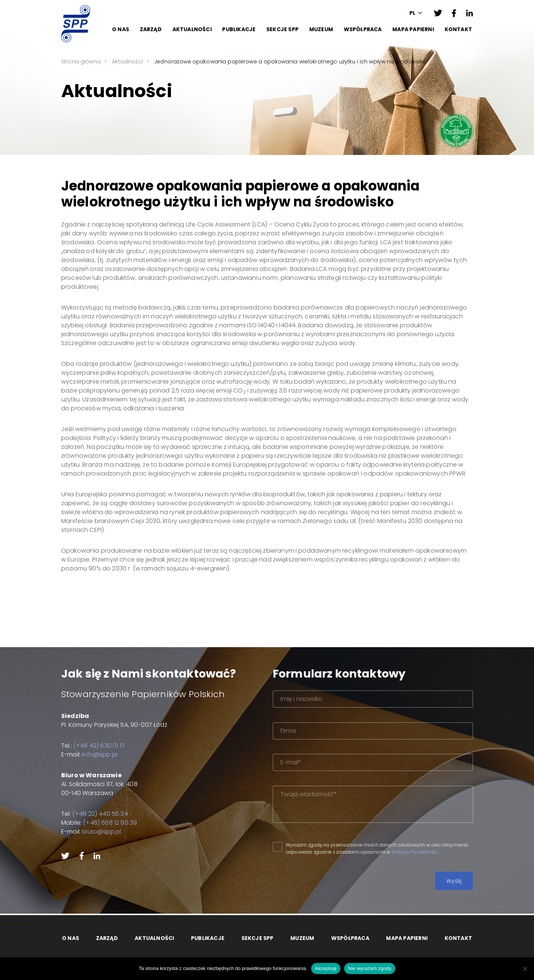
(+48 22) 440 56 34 (93, 814)
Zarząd (151, 29)
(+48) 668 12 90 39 (103, 823)
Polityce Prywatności (436, 852)
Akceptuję (326, 968)
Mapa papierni (413, 29)
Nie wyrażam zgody (370, 968)
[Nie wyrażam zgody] (525, 969)
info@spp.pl (93, 754)
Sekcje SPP (282, 29)
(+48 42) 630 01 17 (92, 746)
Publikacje (239, 29)
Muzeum (321, 29)
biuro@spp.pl (94, 832)
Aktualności (192, 29)
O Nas (121, 29)
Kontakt (458, 29)
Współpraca (363, 29)
